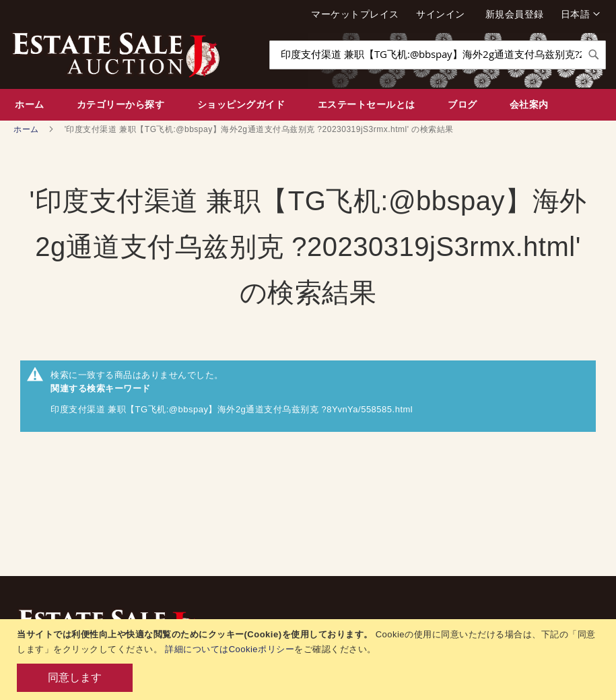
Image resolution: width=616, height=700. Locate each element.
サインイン (441, 14)
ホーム (27, 129)
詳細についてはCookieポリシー (230, 649)
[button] (580, 14)
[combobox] (438, 55)
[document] (310, 660)
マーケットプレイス (355, 14)
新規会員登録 (515, 14)
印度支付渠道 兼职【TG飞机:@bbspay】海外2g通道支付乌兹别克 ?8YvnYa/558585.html (232, 409)
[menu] (308, 105)
